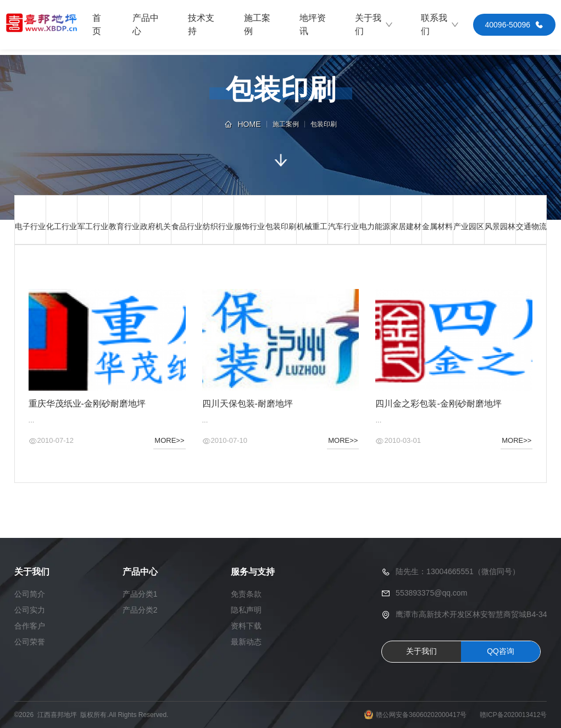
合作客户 (30, 626)
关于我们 (374, 24)
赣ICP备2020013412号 (513, 715)
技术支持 (201, 24)
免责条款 (246, 594)
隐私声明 (246, 610)
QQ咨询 (501, 651)
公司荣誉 (30, 642)
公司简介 (30, 594)
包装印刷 (324, 124)
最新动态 (246, 642)
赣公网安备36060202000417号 (421, 715)
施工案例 (257, 24)
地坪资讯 (313, 24)
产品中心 (146, 24)
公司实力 (30, 610)
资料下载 (246, 626)
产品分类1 (140, 594)
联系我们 (440, 24)
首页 (97, 24)
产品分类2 (140, 610)
